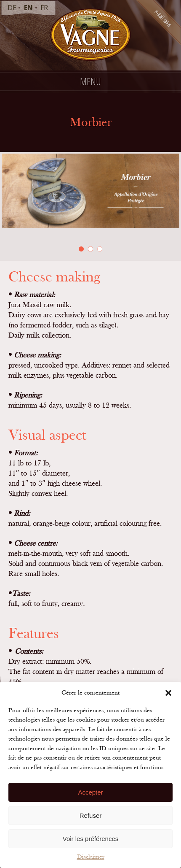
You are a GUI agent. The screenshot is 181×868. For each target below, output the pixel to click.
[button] (168, 693)
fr (44, 8)
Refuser (91, 815)
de (12, 8)
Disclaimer (91, 857)
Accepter (90, 792)
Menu (90, 81)
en (28, 8)
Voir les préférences (91, 839)
